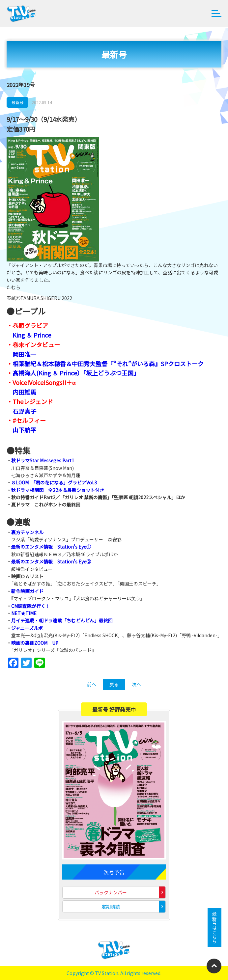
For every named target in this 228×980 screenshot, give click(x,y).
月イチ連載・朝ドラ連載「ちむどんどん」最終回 (62, 620)
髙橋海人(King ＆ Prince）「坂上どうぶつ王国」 (76, 373)
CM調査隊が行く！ (31, 606)
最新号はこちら (214, 928)
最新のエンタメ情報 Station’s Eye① (51, 547)
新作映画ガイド (27, 591)
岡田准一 (24, 354)
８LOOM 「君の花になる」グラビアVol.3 (54, 482)
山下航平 (24, 430)
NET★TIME (24, 613)
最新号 (17, 102)
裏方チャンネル (27, 532)
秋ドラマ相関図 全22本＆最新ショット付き (58, 490)
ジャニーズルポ (27, 628)
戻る (114, 684)
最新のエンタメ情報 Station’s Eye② (51, 561)
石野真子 (24, 411)
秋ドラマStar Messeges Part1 (43, 460)
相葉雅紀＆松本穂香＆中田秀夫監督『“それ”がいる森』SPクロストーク (108, 364)
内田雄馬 (24, 392)
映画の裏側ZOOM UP (35, 643)
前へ (92, 684)
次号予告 (114, 872)
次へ (136, 684)
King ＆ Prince (32, 335)
